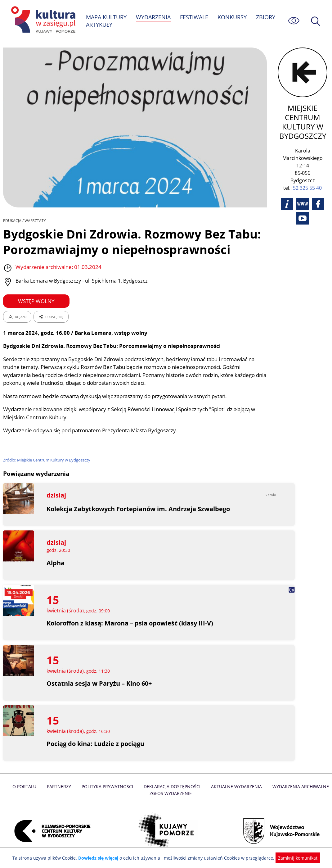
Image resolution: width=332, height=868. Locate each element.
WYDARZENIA (154, 17)
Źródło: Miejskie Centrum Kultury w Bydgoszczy (47, 460)
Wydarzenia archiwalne (299, 787)
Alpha (56, 563)
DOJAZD (17, 317)
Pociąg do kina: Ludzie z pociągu (96, 744)
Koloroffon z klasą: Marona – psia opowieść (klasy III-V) (131, 623)
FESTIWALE (195, 17)
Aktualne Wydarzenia (235, 787)
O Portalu (27, 787)
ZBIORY (266, 17)
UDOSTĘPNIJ (51, 317)
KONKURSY (233, 17)
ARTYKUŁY (99, 25)
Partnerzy (61, 787)
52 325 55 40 (308, 188)
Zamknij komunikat (294, 858)
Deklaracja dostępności (172, 787)
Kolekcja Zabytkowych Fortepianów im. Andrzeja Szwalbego (139, 509)
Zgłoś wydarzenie (171, 794)
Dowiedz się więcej (101, 858)
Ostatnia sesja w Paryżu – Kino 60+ (100, 684)
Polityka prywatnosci (108, 787)
